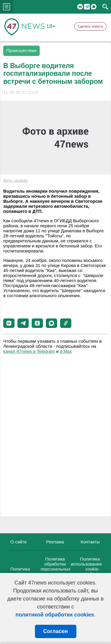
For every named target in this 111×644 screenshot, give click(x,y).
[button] (9, 323)
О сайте (18, 542)
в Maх (66, 351)
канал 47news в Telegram (29, 351)
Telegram (87, 7)
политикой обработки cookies (55, 615)
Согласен (55, 631)
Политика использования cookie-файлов (86, 566)
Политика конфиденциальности (33, 571)
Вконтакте (80, 7)
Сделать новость (90, 26)
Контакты (90, 542)
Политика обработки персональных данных (55, 566)
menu (7, 7)
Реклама (55, 542)
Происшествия (21, 50)
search (105, 7)
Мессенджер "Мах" (94, 7)
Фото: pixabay (15, 180)
